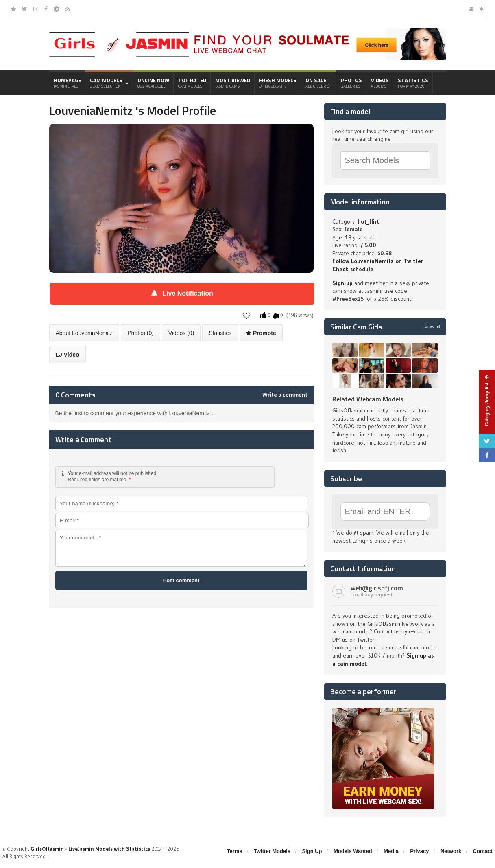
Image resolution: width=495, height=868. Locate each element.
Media (391, 851)
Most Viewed (233, 83)
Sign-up (342, 283)
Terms (235, 851)
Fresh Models (278, 83)
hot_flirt (368, 221)
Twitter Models (272, 851)
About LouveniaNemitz (84, 333)
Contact (483, 851)
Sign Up (312, 851)
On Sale (319, 83)
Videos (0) (181, 333)
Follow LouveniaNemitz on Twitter (378, 261)
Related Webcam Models (368, 399)
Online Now (153, 83)
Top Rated (192, 83)
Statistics (413, 83)
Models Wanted (353, 851)
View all (432, 327)
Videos (380, 83)
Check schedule (353, 269)
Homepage (67, 83)
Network (451, 851)
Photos (351, 83)
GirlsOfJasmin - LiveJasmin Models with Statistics (90, 849)
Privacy (419, 851)
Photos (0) (141, 333)
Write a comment (285, 395)
